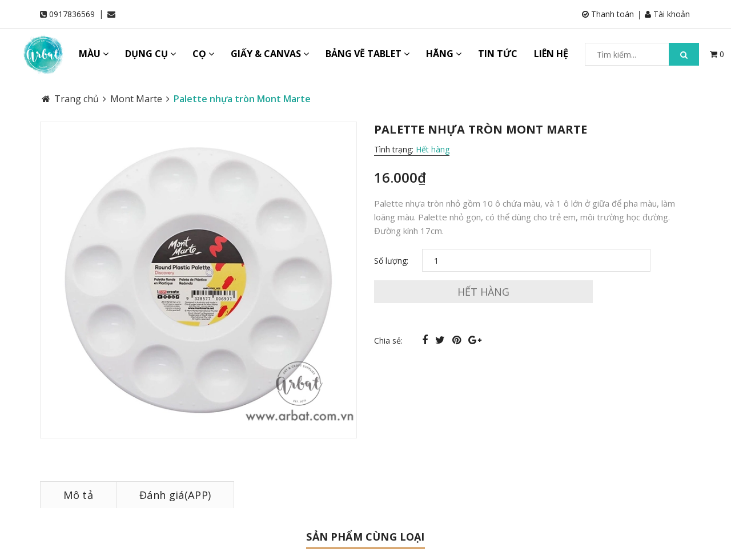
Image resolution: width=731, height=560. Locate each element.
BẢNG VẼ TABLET (367, 54)
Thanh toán (609, 14)
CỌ (203, 54)
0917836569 (72, 14)
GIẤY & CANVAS (270, 54)
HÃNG (444, 54)
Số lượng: (391, 261)
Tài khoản (668, 14)
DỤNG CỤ (150, 54)
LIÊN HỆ (551, 54)
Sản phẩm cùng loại (365, 537)
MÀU (94, 54)
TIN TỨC (498, 54)
